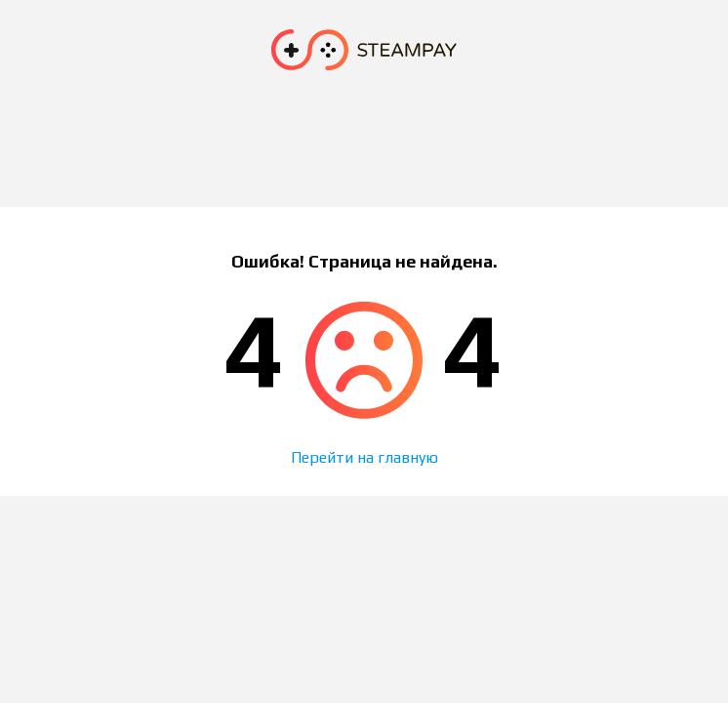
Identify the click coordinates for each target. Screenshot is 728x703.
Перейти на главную (364, 457)
